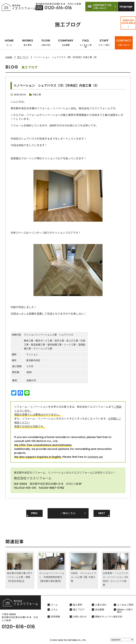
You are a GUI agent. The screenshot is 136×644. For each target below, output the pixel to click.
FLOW (46, 42)
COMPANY (66, 42)
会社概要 (100, 610)
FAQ (86, 43)
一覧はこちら (68, 513)
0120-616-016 (28, 488)
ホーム (54, 605)
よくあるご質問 (125, 605)
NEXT (102, 513)
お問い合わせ (80, 617)
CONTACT (124, 42)
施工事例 (78, 605)
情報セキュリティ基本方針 (109, 617)
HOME (9, 42)
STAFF (104, 42)
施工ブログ (23, 57)
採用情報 (55, 617)
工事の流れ (101, 605)
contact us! (95, 457)
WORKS (27, 42)
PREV (34, 513)
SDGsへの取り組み (125, 611)
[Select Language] (122, 640)
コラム (54, 610)
